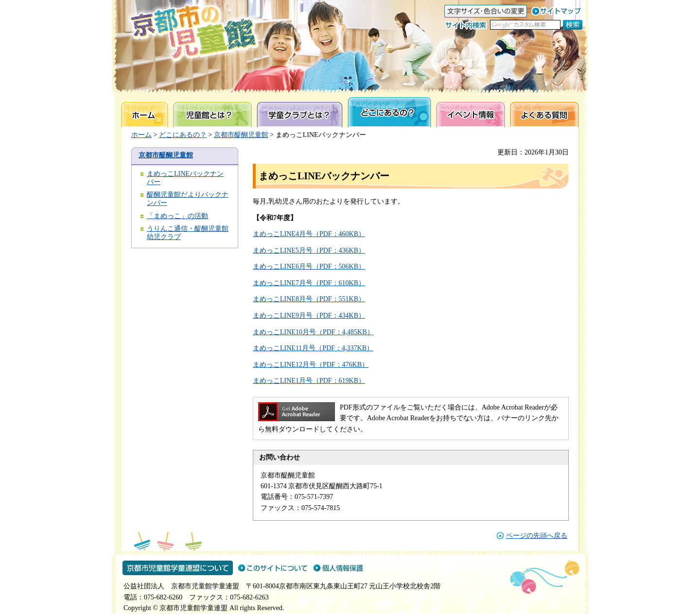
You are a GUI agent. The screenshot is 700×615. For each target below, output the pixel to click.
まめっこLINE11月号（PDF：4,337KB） (313, 348)
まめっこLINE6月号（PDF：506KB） (309, 266)
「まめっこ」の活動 (177, 216)
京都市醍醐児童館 (241, 135)
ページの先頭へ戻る (537, 536)
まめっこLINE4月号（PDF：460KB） (309, 234)
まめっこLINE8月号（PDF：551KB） (309, 299)
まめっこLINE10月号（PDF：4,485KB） (313, 332)
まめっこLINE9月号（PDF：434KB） (309, 316)
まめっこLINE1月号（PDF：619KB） (309, 381)
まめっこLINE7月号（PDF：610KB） (309, 283)
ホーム (141, 135)
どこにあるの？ (183, 135)
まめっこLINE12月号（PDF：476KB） (311, 365)
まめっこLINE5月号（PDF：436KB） (309, 250)
